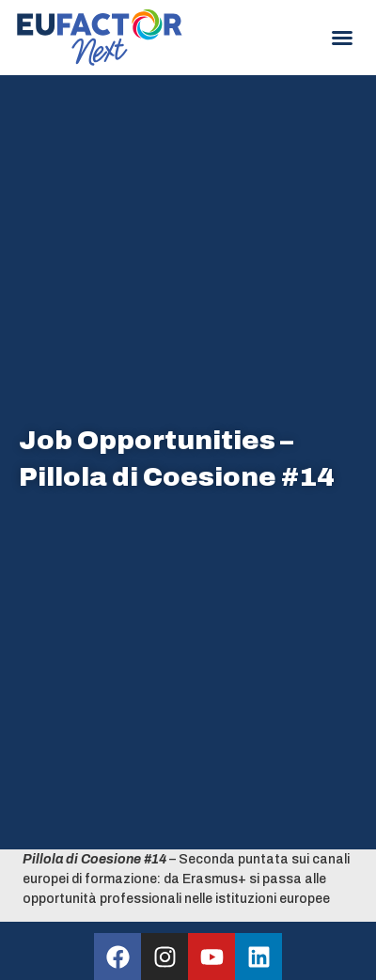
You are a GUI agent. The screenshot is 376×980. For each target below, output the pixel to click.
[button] (342, 38)
